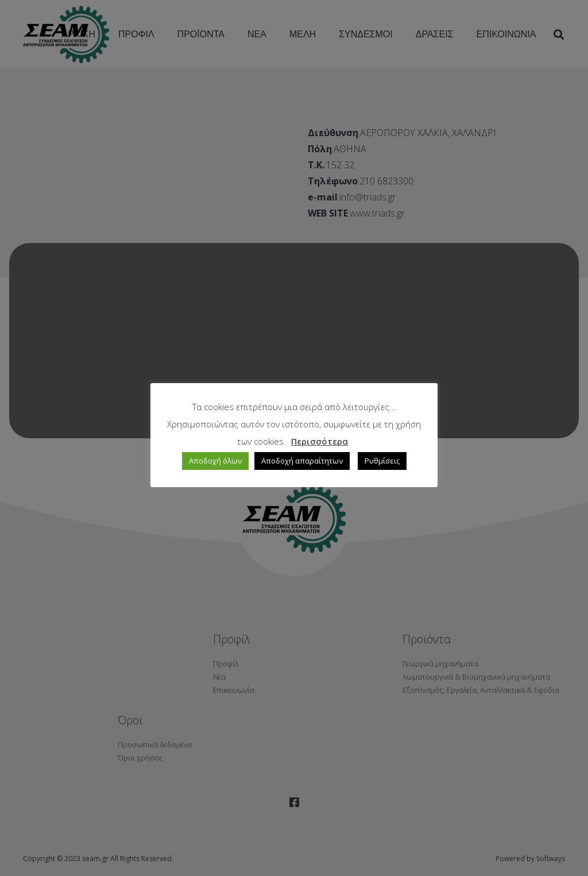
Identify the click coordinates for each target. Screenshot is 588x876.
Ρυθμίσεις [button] (382, 461)
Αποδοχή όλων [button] (215, 461)
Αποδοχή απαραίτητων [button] (302, 461)
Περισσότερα (320, 441)
